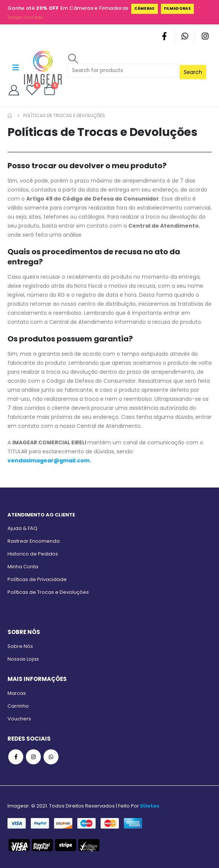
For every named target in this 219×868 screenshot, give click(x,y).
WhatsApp (51, 757)
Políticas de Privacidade (37, 579)
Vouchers (19, 719)
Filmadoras (177, 8)
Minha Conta (23, 567)
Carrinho (18, 706)
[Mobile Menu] (16, 68)
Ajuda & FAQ (22, 528)
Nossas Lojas (23, 659)
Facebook (16, 757)
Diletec (150, 806)
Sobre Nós (20, 646)
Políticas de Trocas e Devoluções (48, 592)
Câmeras (144, 8)
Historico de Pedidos (33, 554)
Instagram (33, 757)
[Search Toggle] (73, 59)
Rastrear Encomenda (34, 541)
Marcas (17, 693)
